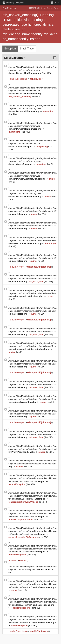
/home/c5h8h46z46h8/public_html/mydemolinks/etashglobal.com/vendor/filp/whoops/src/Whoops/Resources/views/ (33, 240)
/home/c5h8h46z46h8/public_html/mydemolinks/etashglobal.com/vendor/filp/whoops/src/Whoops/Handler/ (33, 449)
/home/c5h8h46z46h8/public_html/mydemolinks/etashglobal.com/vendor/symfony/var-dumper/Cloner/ (33, 144)
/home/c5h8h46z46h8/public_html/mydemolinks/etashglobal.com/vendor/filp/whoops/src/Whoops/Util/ (33, 211)
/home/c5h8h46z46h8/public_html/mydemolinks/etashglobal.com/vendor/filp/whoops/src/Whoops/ (33, 464)
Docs (55, 3)
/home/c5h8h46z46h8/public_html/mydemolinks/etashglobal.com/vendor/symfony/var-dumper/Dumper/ (33, 70)
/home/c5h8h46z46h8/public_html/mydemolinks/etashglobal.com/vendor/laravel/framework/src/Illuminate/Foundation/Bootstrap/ (33, 584)
